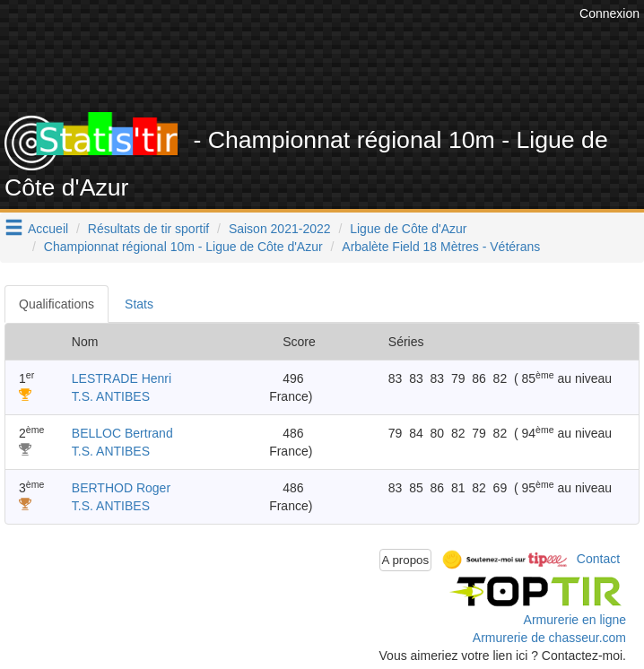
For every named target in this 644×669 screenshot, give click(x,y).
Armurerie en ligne (575, 620)
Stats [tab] (139, 304)
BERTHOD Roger (121, 488)
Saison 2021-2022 (280, 229)
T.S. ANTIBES (111, 396)
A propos (406, 560)
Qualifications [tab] (57, 304)
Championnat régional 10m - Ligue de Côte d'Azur (183, 247)
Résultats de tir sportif (148, 229)
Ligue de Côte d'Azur (408, 229)
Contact (598, 559)
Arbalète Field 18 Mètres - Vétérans (441, 247)
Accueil (48, 229)
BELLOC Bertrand (122, 433)
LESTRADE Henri (122, 378)
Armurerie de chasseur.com (549, 638)
